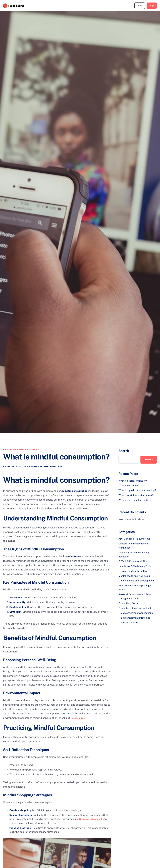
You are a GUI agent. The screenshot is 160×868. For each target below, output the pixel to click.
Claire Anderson (32, 467)
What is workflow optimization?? (137, 499)
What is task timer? (130, 485)
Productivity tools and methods (136, 611)
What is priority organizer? (134, 481)
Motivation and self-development (137, 584)
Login (152, 6)
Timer (140, 6)
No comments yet (54, 467)
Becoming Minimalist (91, 819)
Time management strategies (135, 621)
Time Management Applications (137, 616)
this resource (78, 718)
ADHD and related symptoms (135, 542)
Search (124, 451)
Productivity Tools (129, 606)
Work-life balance (129, 625)
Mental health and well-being (135, 579)
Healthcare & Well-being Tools (21, 450)
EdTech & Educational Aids (134, 565)
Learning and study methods (135, 574)
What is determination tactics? (136, 504)
